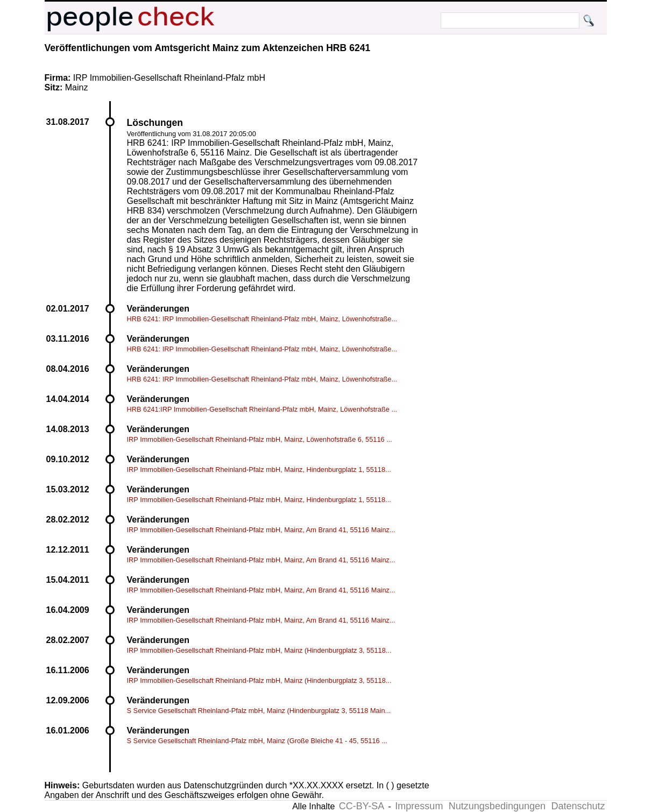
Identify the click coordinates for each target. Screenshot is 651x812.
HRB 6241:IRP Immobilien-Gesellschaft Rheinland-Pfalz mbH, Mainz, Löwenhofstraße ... (262, 409)
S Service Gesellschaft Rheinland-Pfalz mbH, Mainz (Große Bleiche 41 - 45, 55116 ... (257, 741)
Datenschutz (578, 806)
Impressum (419, 806)
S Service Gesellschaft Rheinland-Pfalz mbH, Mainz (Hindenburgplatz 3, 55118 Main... (259, 711)
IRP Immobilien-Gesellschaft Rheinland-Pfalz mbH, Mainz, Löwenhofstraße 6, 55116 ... (260, 439)
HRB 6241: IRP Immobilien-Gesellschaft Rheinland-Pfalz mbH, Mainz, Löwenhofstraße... (262, 319)
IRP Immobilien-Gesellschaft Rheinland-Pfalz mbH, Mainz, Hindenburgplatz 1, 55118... (259, 469)
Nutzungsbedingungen (497, 806)
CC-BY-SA (362, 806)
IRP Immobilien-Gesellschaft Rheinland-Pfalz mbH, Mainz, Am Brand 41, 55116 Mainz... (261, 530)
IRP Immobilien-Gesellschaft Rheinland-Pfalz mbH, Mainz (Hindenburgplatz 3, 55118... (259, 650)
